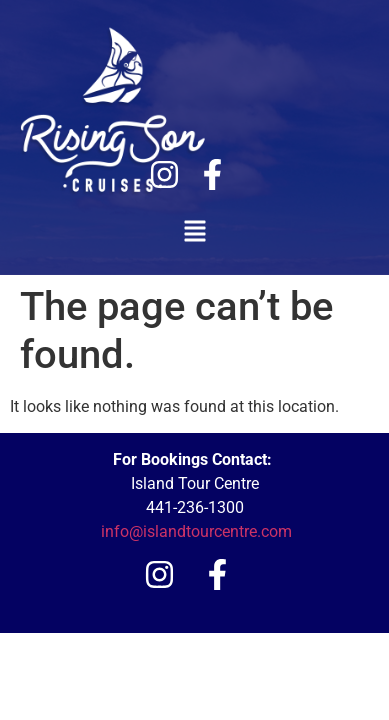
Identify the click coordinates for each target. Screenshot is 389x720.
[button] (194, 232)
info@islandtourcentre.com (196, 531)
